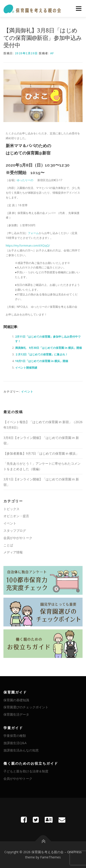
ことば (8, 545)
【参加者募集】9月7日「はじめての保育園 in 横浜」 (41, 453)
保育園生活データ (16, 714)
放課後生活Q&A (15, 743)
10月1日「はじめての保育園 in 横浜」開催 (42, 361)
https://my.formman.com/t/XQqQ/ (28, 246)
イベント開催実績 (26, 368)
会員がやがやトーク (18, 538)
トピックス (11, 509)
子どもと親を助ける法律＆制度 (26, 771)
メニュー (79, 9)
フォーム (33, 233)
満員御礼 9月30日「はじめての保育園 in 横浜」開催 (49, 348)
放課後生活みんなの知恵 (21, 750)
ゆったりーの (25, 180)
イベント (27, 392)
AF (52, 53)
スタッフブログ (15, 530)
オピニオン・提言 (16, 516)
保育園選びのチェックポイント (26, 707)
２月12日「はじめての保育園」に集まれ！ (42, 354)
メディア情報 (13, 552)
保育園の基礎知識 (16, 700)
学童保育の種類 (15, 736)
